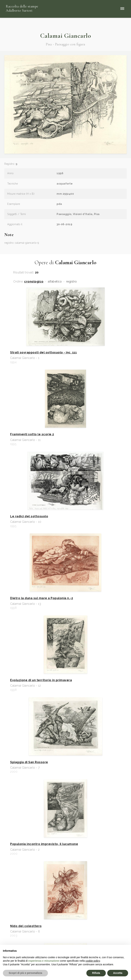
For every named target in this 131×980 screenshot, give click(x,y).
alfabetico (55, 282)
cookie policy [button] (93, 961)
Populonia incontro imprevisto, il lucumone (44, 844)
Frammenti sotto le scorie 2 (32, 434)
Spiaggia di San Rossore (29, 762)
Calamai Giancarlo (66, 36)
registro (72, 282)
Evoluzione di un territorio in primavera (41, 680)
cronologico (34, 282)
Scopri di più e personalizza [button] (25, 973)
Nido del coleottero (26, 926)
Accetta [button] (118, 973)
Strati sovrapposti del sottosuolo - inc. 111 (43, 353)
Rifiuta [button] (96, 973)
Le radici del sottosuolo (29, 516)
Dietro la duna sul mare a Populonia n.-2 (42, 598)
